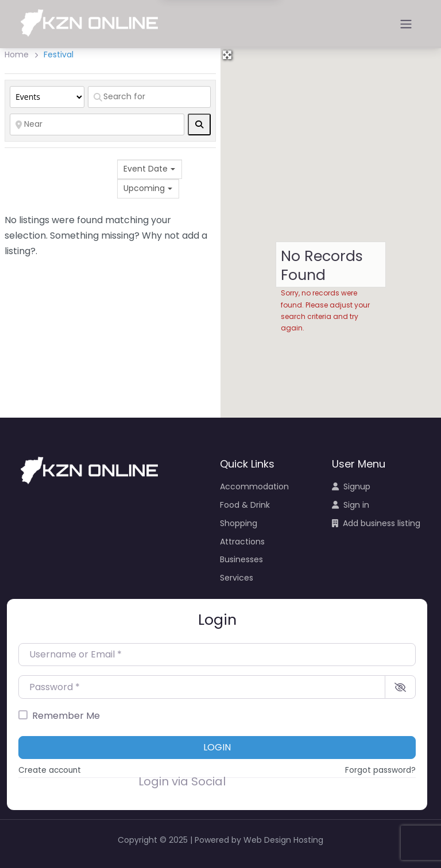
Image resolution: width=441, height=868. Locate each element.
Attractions (242, 542)
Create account (50, 770)
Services (237, 578)
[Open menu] (406, 24)
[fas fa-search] (199, 124)
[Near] (97, 124)
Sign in (351, 505)
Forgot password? (380, 770)
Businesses (241, 559)
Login (217, 747)
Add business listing (376, 523)
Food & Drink (245, 505)
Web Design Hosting (283, 840)
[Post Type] (47, 97)
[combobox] (150, 169)
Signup (351, 486)
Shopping (239, 523)
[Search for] (149, 97)
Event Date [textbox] (146, 169)
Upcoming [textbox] (144, 188)
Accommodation (254, 486)
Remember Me (66, 716)
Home (17, 55)
